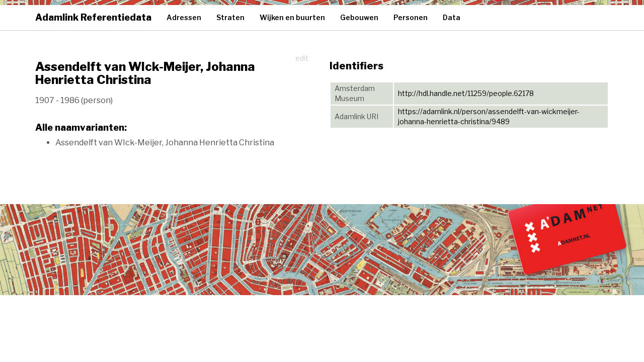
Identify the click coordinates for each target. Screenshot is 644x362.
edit (302, 58)
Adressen (184, 17)
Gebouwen (359, 17)
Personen (411, 17)
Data (452, 17)
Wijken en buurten (292, 17)
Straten (230, 17)
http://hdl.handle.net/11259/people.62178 (466, 93)
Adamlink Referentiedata (93, 17)
